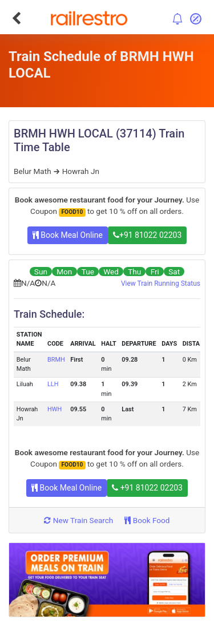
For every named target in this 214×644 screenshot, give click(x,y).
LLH (53, 384)
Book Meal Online (68, 235)
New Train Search (78, 520)
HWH (54, 409)
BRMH (56, 360)
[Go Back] (16, 18)
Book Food (147, 520)
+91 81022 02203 (147, 235)
